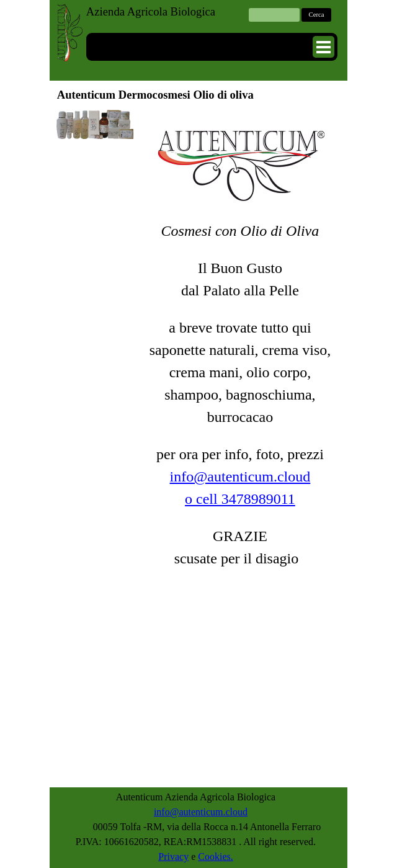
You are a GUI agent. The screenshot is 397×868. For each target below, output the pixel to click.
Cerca (317, 15)
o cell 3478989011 (240, 499)
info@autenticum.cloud (240, 477)
